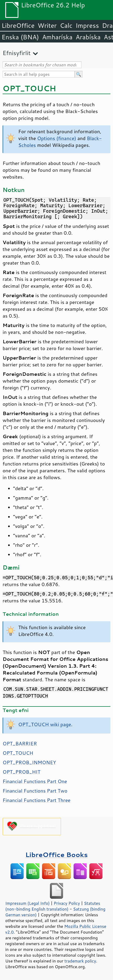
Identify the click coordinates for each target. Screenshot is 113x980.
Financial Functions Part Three (37, 800)
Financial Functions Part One (35, 781)
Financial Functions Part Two (35, 791)
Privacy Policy (67, 903)
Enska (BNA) (20, 37)
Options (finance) (57, 138)
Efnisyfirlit (17, 53)
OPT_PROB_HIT (22, 772)
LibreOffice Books (56, 855)
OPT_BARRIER (20, 743)
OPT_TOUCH (18, 753)
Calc (66, 25)
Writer (47, 25)
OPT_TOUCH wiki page (45, 724)
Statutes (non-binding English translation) (53, 906)
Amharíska (57, 37)
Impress (87, 25)
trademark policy (80, 961)
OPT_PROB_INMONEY (29, 762)
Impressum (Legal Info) (27, 903)
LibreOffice (18, 25)
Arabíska (88, 37)
